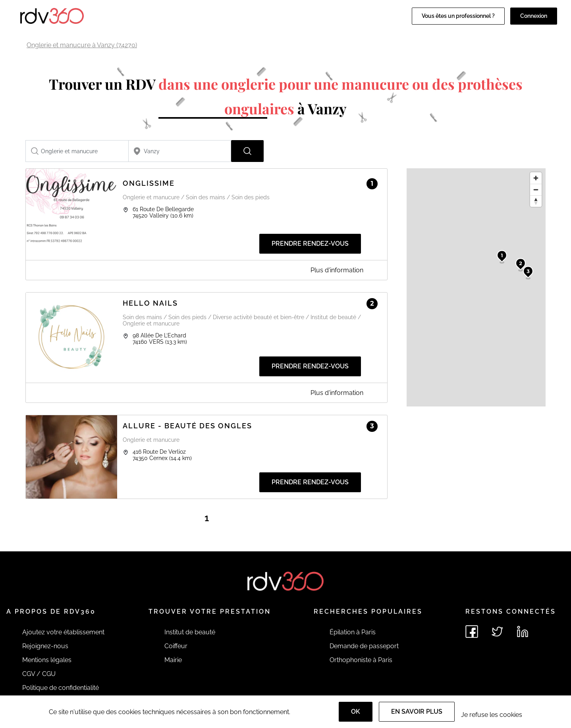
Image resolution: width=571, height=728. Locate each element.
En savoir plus (417, 712)
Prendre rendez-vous (310, 244)
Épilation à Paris (353, 632)
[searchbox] (77, 151)
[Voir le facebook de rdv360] (472, 632)
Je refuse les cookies (492, 715)
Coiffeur (176, 646)
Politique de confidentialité (61, 688)
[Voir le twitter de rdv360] (497, 632)
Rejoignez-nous (45, 646)
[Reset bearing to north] (536, 201)
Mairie (173, 660)
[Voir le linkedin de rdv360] (523, 632)
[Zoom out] (536, 190)
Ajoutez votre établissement (63, 632)
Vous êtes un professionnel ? (458, 16)
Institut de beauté (190, 632)
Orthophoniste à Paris (361, 660)
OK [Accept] (356, 712)
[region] (476, 287)
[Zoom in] (536, 178)
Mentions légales (47, 660)
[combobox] (77, 151)
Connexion (534, 16)
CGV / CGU (39, 674)
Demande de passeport (364, 646)
